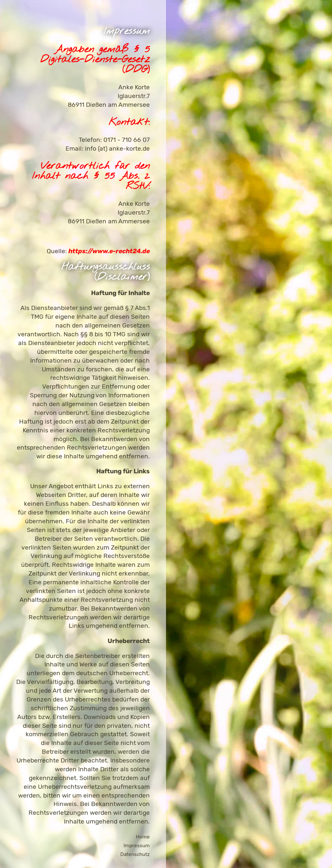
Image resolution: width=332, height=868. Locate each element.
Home (143, 837)
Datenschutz (135, 854)
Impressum (137, 846)
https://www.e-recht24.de (109, 251)
